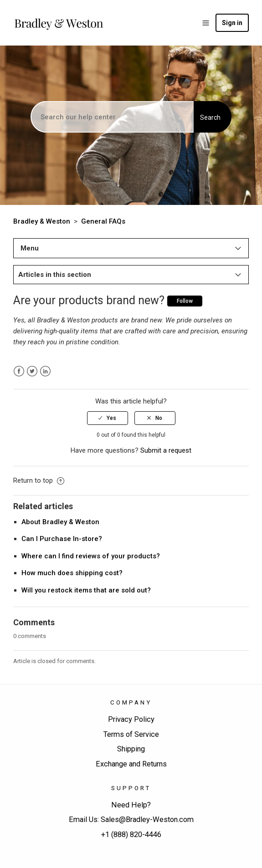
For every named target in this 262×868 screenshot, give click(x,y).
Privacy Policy (131, 719)
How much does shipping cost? (72, 573)
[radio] (108, 418)
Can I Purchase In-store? (62, 539)
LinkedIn (45, 371)
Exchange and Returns (131, 764)
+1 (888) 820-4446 (131, 835)
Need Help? (131, 805)
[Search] (113, 117)
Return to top (39, 480)
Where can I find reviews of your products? (91, 556)
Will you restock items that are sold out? (86, 590)
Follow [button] (185, 301)
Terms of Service (131, 734)
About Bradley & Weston (60, 522)
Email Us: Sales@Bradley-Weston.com (131, 819)
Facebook (19, 371)
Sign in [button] (232, 23)
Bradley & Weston (42, 221)
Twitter (32, 371)
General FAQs (103, 221)
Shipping (131, 749)
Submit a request (166, 450)
